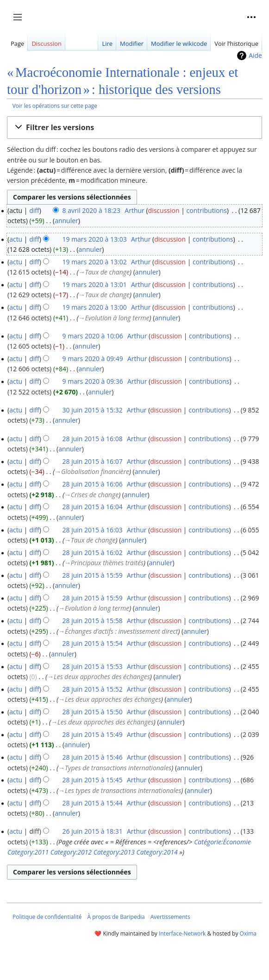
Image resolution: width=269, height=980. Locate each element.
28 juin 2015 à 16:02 (92, 552)
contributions (207, 210)
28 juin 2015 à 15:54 (92, 643)
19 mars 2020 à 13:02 (94, 262)
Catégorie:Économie (222, 842)
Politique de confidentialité (47, 917)
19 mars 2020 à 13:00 (94, 307)
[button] (134, 128)
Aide (255, 55)
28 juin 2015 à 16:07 (92, 461)
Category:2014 (157, 852)
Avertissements (170, 917)
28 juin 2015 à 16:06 (92, 484)
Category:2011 (28, 852)
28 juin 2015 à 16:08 (92, 439)
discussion (164, 210)
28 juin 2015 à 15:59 (92, 575)
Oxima (248, 933)
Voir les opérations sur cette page (55, 106)
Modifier (132, 44)
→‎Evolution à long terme (114, 318)
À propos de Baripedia (116, 917)
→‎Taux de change (104, 272)
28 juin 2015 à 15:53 (92, 666)
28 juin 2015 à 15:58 (92, 621)
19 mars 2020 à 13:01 (94, 284)
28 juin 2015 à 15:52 (92, 689)
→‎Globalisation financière (92, 471)
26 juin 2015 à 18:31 (92, 831)
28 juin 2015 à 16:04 (92, 507)
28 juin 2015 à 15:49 (92, 734)
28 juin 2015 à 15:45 (92, 780)
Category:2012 (71, 852)
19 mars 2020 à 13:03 (94, 239)
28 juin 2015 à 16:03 (92, 530)
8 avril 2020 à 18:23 (91, 210)
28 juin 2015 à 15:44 (92, 803)
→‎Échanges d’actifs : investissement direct (118, 631)
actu (16, 239)
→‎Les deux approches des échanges (99, 677)
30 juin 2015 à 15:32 (92, 410)
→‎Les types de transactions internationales (120, 790)
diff (34, 210)
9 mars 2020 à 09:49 (92, 359)
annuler (66, 221)
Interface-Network (182, 933)
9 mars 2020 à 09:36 (92, 381)
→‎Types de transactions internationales (115, 768)
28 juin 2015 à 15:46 (92, 757)
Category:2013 (114, 852)
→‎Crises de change (91, 495)
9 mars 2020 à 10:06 (92, 336)
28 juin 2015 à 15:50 (92, 712)
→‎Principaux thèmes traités (104, 563)
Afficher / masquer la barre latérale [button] (21, 22)
